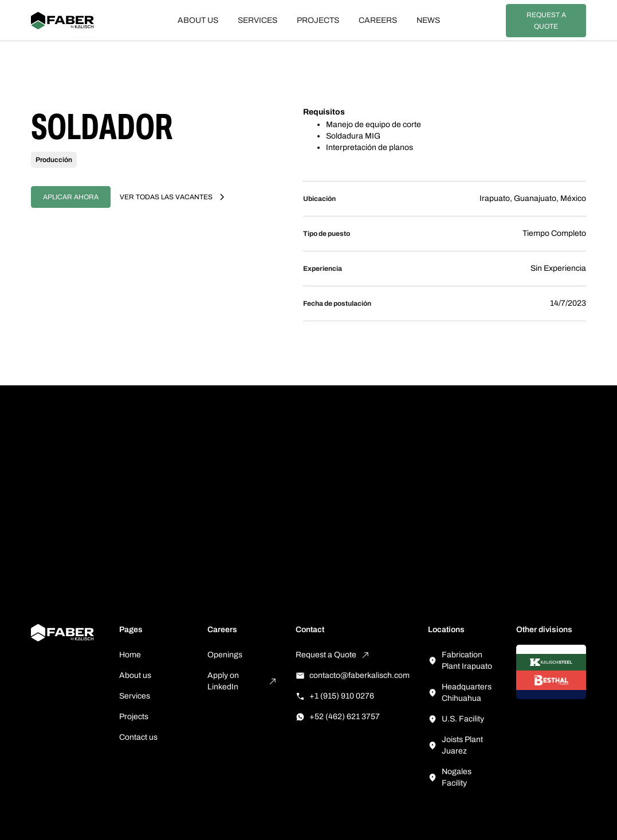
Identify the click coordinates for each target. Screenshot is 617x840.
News (428, 20)
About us (198, 20)
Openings (225, 655)
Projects (318, 20)
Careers (378, 20)
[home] (76, 21)
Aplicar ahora (71, 197)
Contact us (138, 737)
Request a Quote (546, 21)
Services (258, 20)
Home (130, 655)
